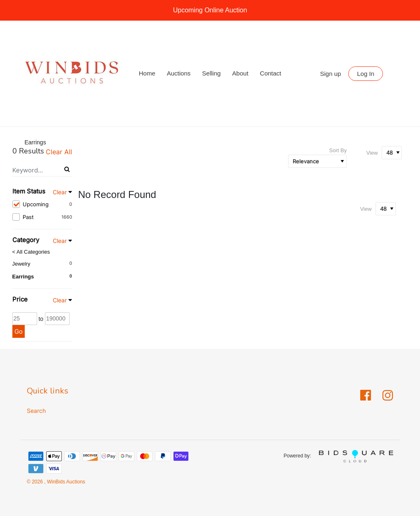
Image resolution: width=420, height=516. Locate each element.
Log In (366, 74)
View (372, 153)
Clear (60, 192)
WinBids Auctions (66, 482)
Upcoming (42, 204)
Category (26, 240)
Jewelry (21, 264)
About (240, 73)
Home (147, 73)
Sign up (331, 74)
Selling (211, 73)
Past (42, 217)
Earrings (23, 277)
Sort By (338, 150)
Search (36, 411)
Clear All (59, 152)
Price (20, 299)
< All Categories (31, 252)
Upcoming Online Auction (210, 10)
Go (19, 331)
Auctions (179, 73)
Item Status (29, 191)
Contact (271, 73)
